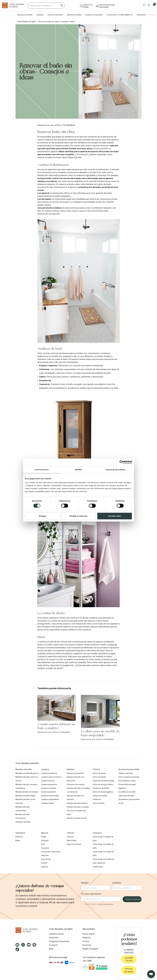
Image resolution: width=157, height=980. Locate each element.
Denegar (42, 516)
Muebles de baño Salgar (25, 796)
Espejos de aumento (75, 773)
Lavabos (40, 15)
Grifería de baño (74, 15)
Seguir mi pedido (90, 949)
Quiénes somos (56, 934)
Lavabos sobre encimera (51, 777)
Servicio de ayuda (129, 970)
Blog (51, 949)
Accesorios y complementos (120, 15)
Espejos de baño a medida (78, 807)
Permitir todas (115, 516)
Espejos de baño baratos (77, 803)
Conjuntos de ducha (101, 788)
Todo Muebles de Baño (26, 22)
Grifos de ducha (99, 773)
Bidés (18, 840)
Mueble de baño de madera (27, 792)
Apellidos (117, 883)
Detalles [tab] (78, 469)
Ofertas (70, 837)
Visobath (45, 840)
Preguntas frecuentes (59, 941)
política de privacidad (106, 904)
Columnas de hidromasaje (103, 781)
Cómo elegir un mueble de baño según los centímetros (103, 863)
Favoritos (87, 945)
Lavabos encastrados (50, 796)
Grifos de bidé (99, 803)
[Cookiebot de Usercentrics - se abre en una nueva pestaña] (121, 462)
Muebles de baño (25, 15)
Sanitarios (141, 15)
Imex (43, 844)
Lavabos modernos (49, 773)
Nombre (85, 883)
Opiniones (54, 938)
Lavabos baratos (48, 781)
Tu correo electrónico (91, 894)
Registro (87, 938)
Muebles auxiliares (94, 15)
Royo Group (46, 859)
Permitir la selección (79, 516)
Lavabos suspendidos (50, 799)
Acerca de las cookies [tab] (115, 469)
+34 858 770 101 (129, 959)
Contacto (53, 945)
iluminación (103, 169)
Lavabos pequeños (49, 784)
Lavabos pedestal (49, 792)
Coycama (45, 848)
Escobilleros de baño (127, 792)
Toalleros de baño (126, 773)
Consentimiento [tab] (42, 469)
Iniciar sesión (89, 934)
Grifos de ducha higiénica (103, 792)
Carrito (86, 941)
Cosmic (44, 863)
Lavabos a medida (49, 788)
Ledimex (45, 867)
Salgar (44, 837)
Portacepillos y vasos (127, 781)
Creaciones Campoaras (51, 852)
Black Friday (72, 840)
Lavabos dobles (48, 803)
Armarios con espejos (76, 784)
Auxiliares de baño (23, 822)
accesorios (73, 172)
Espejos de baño (55, 15)
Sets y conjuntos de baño (129, 777)
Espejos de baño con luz (77, 818)
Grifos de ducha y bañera (103, 784)
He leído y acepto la (99, 904)
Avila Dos (45, 855)
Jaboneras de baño (126, 796)
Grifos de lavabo (99, 777)
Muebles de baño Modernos (27, 773)
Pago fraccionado (74, 844)
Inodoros (19, 837)
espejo (95, 178)
